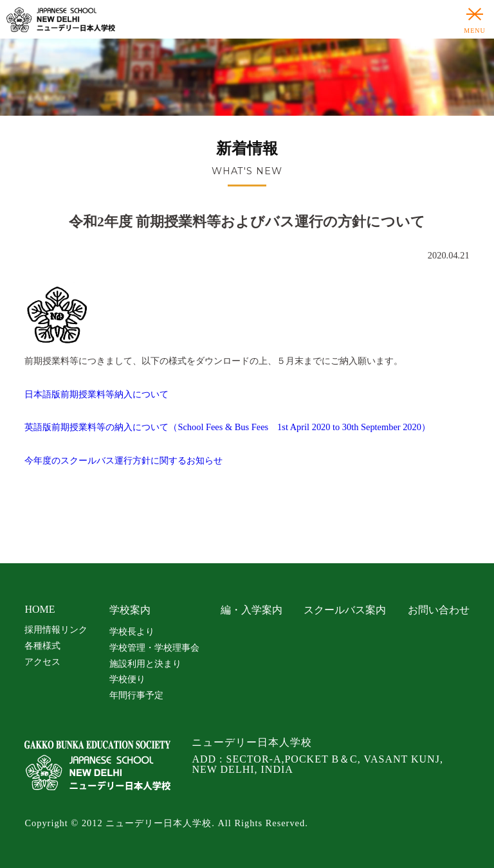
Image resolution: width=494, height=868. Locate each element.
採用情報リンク (56, 629)
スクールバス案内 (345, 610)
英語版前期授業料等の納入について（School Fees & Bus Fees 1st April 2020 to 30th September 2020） (227, 427)
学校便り (127, 679)
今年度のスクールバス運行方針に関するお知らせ (123, 460)
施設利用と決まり (145, 664)
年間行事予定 (136, 695)
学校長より (132, 631)
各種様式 (42, 646)
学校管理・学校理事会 (154, 647)
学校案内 (130, 610)
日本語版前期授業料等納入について (96, 394)
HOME (40, 609)
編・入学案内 (252, 610)
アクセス (42, 662)
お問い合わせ (439, 610)
